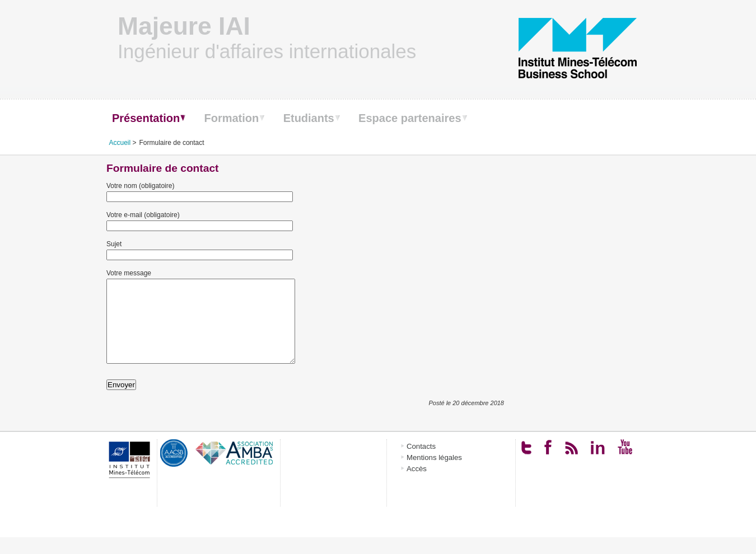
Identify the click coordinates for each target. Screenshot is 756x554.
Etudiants (309, 118)
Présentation (146, 118)
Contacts (421, 463)
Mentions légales (434, 474)
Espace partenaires (410, 118)
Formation (232, 118)
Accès (417, 485)
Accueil (120, 143)
